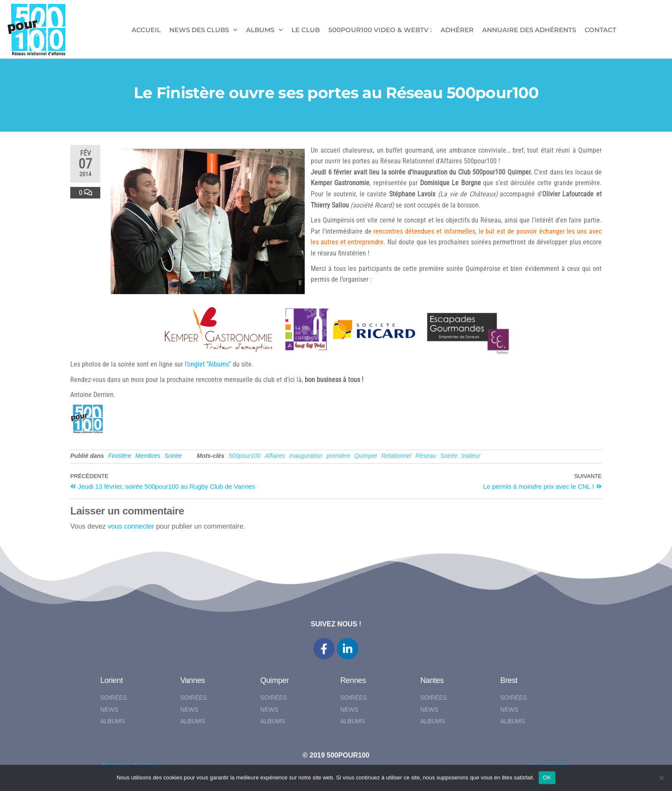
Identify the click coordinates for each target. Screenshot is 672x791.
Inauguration (306, 456)
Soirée (173, 456)
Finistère (120, 456)
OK (547, 777)
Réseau (426, 456)
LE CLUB (306, 30)
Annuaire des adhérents (529, 30)
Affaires (275, 456)
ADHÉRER (457, 30)
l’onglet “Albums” (208, 364)
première (338, 456)
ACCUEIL (146, 30)
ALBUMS (260, 30)
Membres (148, 456)
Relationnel (396, 456)
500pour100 (245, 456)
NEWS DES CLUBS (199, 30)
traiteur (471, 456)
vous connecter (131, 526)
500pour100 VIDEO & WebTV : (380, 30)
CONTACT (600, 30)
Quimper (366, 456)
